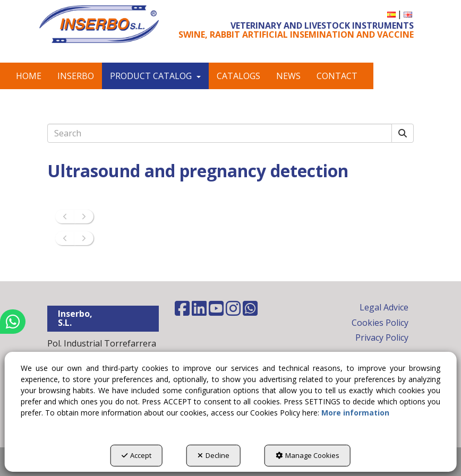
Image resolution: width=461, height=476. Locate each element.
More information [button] (355, 413)
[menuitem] (391, 14)
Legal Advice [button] (384, 307)
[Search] (403, 133)
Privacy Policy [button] (382, 337)
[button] (99, 24)
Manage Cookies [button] (308, 455)
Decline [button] (214, 455)
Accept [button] (136, 455)
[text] (220, 133)
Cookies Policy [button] (380, 323)
